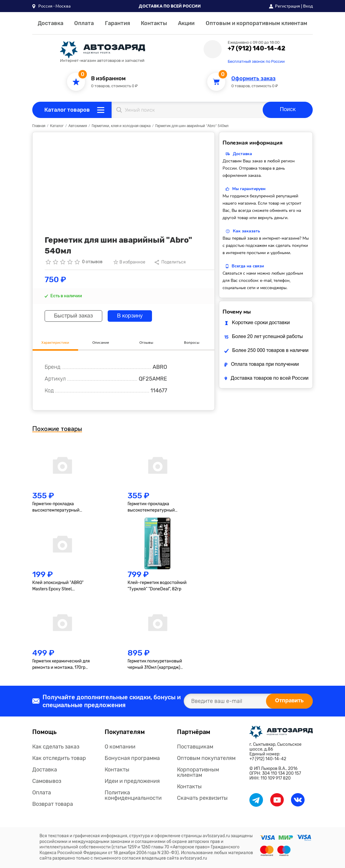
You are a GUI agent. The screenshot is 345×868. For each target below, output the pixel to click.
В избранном (108, 79)
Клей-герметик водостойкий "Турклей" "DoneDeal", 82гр (157, 586)
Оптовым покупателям (206, 758)
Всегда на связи (248, 266)
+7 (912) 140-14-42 (256, 48)
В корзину (130, 316)
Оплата (84, 23)
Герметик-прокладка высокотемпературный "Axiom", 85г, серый (56, 507)
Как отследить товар (59, 758)
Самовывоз (47, 781)
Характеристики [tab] (55, 342)
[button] (51, 6)
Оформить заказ (253, 79)
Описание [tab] (101, 342)
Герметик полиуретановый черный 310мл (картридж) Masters (155, 665)
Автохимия (78, 126)
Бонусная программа (132, 758)
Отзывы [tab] (146, 342)
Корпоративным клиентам (198, 772)
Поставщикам (195, 747)
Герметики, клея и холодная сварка (121, 126)
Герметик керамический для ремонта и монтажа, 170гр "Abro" (61, 665)
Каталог (57, 126)
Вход (308, 6)
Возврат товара (53, 804)
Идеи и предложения (132, 781)
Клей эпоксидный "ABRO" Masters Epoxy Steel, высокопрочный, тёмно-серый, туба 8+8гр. (58, 586)
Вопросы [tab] (192, 342)
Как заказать (246, 231)
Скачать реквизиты (202, 798)
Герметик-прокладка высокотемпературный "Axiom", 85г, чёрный (151, 507)
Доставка (51, 23)
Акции (186, 23)
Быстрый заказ (73, 316)
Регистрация (288, 6)
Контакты (154, 23)
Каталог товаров (67, 110)
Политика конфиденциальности (133, 795)
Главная (39, 126)
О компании (120, 747)
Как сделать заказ (56, 747)
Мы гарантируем (249, 189)
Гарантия (117, 23)
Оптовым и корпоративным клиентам (256, 23)
